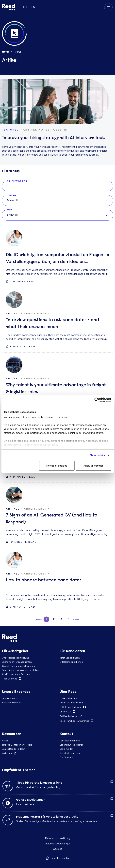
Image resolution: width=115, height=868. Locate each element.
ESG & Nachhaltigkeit (71, 707)
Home (6, 52)
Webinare (7, 753)
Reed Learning (10, 679)
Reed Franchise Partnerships (74, 721)
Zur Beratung (66, 757)
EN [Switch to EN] (33, 7)
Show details (97, 455)
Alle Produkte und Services (16, 674)
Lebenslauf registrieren (72, 745)
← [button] (39, 619)
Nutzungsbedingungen (58, 844)
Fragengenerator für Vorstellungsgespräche (47, 817)
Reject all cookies (57, 466)
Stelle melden (66, 749)
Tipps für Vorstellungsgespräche (39, 783)
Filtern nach (11, 171)
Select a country (60, 858)
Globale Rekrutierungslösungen (18, 666)
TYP (10, 210)
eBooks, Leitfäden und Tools (17, 745)
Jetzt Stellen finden (70, 658)
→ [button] (76, 620)
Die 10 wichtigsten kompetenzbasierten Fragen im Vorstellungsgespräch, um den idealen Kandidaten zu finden (57, 259)
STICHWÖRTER (17, 181)
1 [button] (46, 619)
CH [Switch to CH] (25, 7)
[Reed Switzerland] (9, 7)
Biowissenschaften (12, 703)
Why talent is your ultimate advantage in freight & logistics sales (56, 389)
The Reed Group (68, 698)
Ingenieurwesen (10, 698)
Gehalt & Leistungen (31, 800)
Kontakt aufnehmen (70, 741)
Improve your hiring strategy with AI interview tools (54, 138)
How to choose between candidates (44, 580)
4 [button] (69, 619)
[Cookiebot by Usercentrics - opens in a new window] (97, 400)
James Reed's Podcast (14, 749)
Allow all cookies (93, 466)
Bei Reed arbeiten (69, 716)
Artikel (5, 741)
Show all (12, 200)
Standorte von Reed (70, 753)
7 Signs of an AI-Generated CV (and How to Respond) (52, 519)
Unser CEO (65, 712)
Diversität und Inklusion (72, 703)
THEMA (12, 195)
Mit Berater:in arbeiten (71, 662)
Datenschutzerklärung (57, 838)
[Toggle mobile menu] (108, 7)
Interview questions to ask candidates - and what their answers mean (52, 324)
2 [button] (54, 619)
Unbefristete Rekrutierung (16, 658)
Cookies (58, 849)
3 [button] (61, 619)
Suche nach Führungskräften (17, 662)
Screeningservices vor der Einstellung (21, 670)
